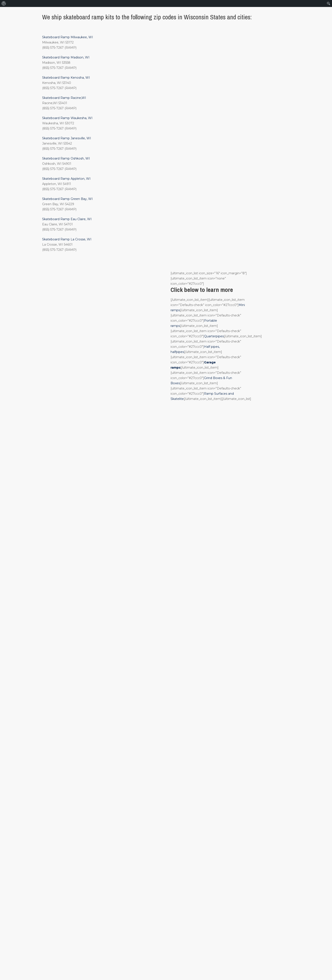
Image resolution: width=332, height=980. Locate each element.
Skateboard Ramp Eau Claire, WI (67, 219)
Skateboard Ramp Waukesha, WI (67, 118)
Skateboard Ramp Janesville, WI (67, 138)
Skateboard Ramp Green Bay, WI (67, 199)
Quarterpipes (214, 336)
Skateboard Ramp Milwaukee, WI (68, 37)
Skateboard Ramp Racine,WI (64, 98)
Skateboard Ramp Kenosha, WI (66, 78)
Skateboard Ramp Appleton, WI (66, 179)
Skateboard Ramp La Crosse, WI (67, 239)
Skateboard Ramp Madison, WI (66, 57)
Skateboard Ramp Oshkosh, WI (66, 158)
